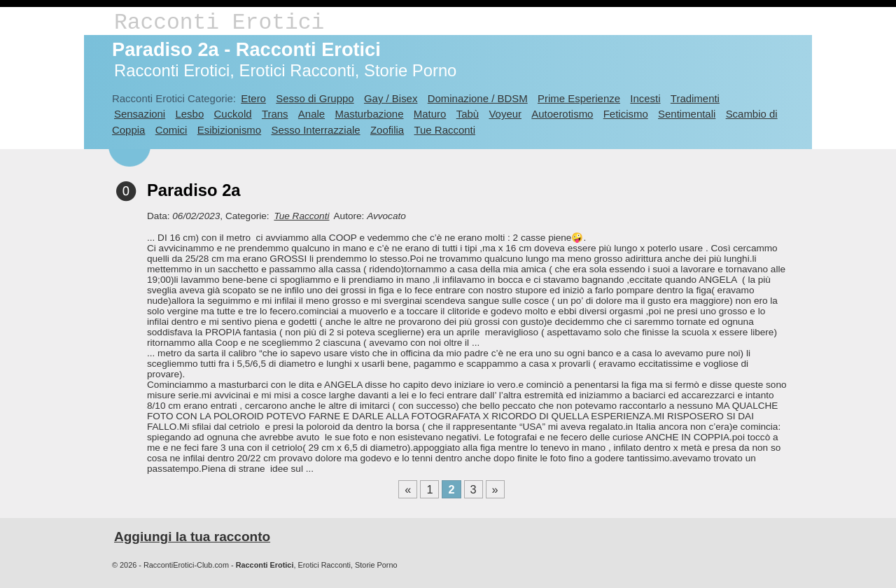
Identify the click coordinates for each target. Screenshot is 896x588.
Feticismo (626, 114)
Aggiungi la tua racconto (192, 537)
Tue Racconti (444, 130)
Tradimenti (695, 98)
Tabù (468, 114)
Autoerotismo (562, 114)
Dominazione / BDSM (478, 98)
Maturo (430, 114)
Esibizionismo (229, 130)
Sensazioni (140, 114)
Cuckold (233, 114)
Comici (171, 130)
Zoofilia (387, 130)
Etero (253, 98)
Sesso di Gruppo (315, 98)
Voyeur (505, 114)
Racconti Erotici (219, 23)
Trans (275, 114)
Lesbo (189, 114)
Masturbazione (369, 114)
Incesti (645, 98)
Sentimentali (687, 114)
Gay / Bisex (391, 98)
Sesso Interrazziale (315, 130)
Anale (311, 114)
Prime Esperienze (579, 98)
